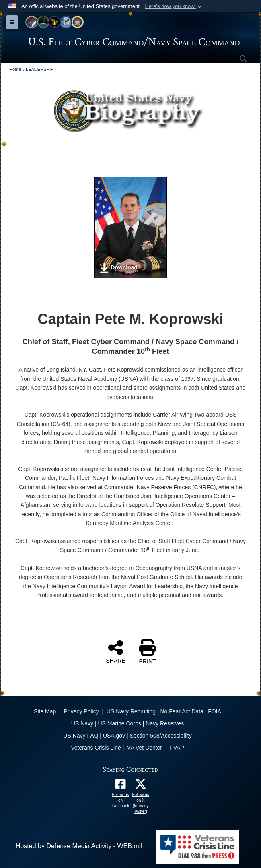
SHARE (115, 651)
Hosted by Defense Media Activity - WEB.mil (79, 846)
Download (118, 268)
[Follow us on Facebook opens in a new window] (121, 786)
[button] (174, 6)
